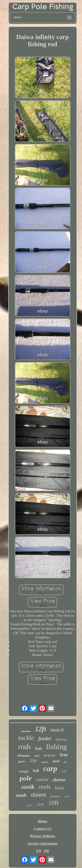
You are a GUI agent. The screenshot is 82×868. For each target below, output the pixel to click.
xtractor (50, 755)
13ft (64, 771)
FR (46, 851)
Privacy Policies (43, 836)
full (36, 771)
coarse (42, 779)
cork (67, 796)
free (64, 755)
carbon (44, 762)
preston (55, 796)
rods (25, 747)
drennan (26, 731)
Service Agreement (42, 843)
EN (39, 851)
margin (24, 771)
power (30, 805)
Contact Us (43, 829)
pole (26, 778)
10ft (53, 803)
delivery (61, 739)
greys (22, 761)
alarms (59, 780)
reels (44, 787)
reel (37, 756)
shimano (24, 756)
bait (38, 748)
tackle (26, 738)
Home (43, 821)
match (57, 730)
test (65, 762)
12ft (41, 729)
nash (21, 795)
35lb (33, 761)
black (59, 788)
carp (50, 769)
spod (56, 761)
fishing (56, 747)
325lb (40, 805)
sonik (28, 787)
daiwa (38, 795)
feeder (45, 739)
